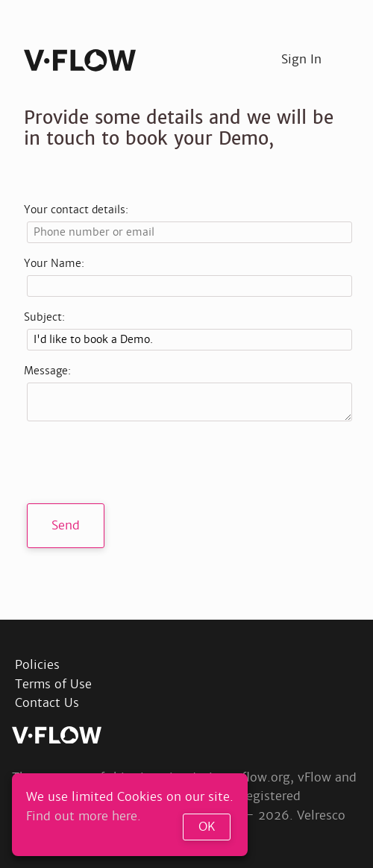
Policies (37, 665)
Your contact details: (76, 210)
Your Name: (54, 263)
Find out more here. (84, 816)
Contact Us (47, 703)
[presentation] (140, 462)
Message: (47, 371)
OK (207, 827)
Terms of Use (53, 684)
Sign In (301, 59)
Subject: (44, 317)
